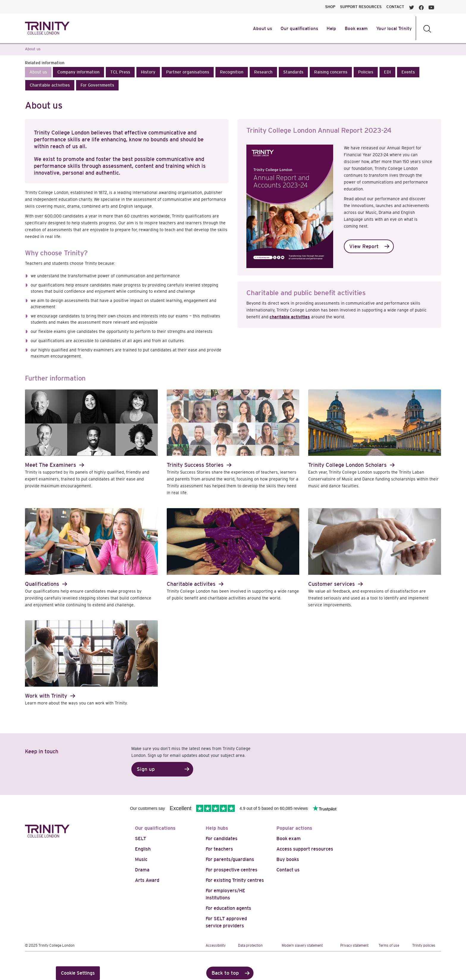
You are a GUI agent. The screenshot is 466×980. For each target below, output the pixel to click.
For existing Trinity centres (235, 880)
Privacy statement (354, 945)
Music (141, 859)
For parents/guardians (230, 859)
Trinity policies (424, 945)
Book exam (289, 839)
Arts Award (147, 880)
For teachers (219, 849)
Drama (142, 870)
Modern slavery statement (302, 945)
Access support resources (305, 849)
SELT (141, 839)
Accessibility (216, 945)
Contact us (288, 870)
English (143, 849)
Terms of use (389, 945)
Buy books (288, 859)
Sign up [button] (146, 769)
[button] (38, 72)
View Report (364, 246)
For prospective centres (232, 870)
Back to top (225, 973)
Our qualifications (155, 828)
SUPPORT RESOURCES (361, 7)
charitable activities (290, 317)
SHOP (330, 7)
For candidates (222, 839)
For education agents (228, 908)
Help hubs (217, 828)
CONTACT (395, 7)
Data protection (250, 945)
